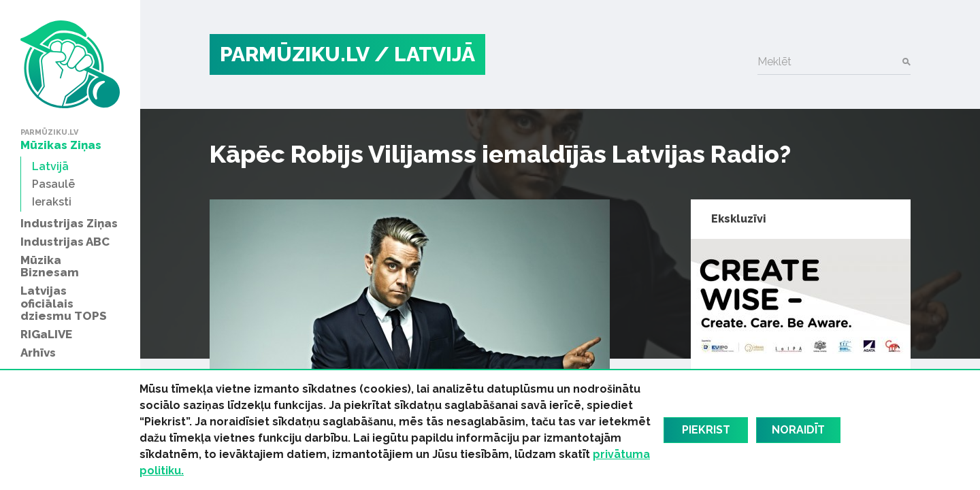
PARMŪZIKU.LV (295, 54)
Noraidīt (798, 430)
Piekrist (706, 430)
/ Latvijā (425, 54)
